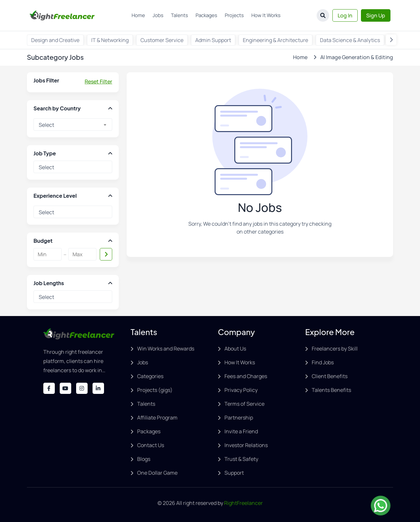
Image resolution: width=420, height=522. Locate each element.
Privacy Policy (241, 390)
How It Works (266, 15)
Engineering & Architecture (275, 40)
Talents (179, 15)
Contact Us (151, 445)
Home (138, 15)
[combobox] (73, 125)
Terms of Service (244, 404)
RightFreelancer (243, 503)
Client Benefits (330, 376)
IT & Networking (110, 40)
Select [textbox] (46, 125)
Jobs (158, 15)
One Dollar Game (157, 473)
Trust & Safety (241, 459)
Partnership (239, 418)
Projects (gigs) (155, 390)
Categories (150, 376)
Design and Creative (55, 40)
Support (234, 473)
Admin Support (213, 40)
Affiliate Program (157, 418)
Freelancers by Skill (335, 349)
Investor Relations (246, 445)
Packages (206, 15)
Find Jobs (323, 362)
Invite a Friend (241, 431)
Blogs (144, 459)
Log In (345, 15)
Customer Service (162, 40)
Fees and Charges (246, 376)
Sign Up (376, 15)
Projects (234, 15)
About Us (235, 349)
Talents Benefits (331, 390)
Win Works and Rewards (166, 349)
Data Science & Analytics (350, 40)
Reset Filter (98, 81)
